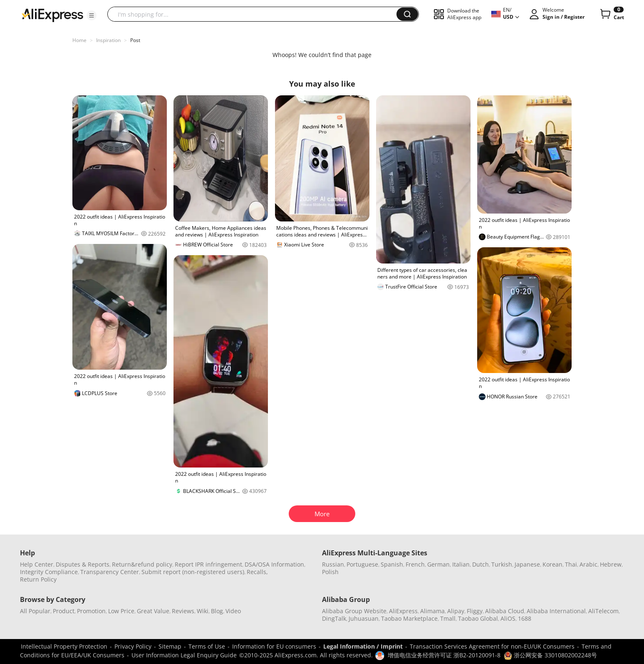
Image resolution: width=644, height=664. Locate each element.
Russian (333, 564)
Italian (461, 564)
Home (79, 40)
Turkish (502, 564)
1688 (525, 618)
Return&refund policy (142, 564)
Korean (552, 564)
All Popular (35, 611)
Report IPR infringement (208, 564)
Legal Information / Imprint (363, 646)
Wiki (203, 611)
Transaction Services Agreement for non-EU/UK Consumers (492, 646)
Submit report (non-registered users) (193, 572)
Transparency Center (110, 572)
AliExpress (403, 611)
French (415, 564)
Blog (217, 611)
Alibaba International (556, 611)
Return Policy (38, 579)
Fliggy (475, 611)
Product (64, 611)
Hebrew (611, 564)
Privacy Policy (133, 646)
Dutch (481, 564)
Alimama (432, 611)
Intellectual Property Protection (64, 646)
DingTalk (334, 618)
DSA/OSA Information (274, 564)
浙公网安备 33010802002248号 (550, 655)
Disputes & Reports (83, 564)
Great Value (153, 611)
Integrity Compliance (49, 572)
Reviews (183, 611)
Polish (330, 572)
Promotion (91, 611)
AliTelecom (603, 611)
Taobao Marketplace (409, 618)
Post (135, 40)
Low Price (121, 611)
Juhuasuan (364, 618)
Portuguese (362, 564)
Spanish (392, 564)
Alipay (456, 611)
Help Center (37, 564)
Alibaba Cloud (505, 611)
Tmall (448, 618)
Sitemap (170, 646)
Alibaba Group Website (354, 611)
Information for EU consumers (274, 646)
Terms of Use (207, 646)
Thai (571, 564)
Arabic (588, 564)
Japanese (527, 564)
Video (233, 611)
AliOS (508, 618)
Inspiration (108, 40)
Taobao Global (478, 618)
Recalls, (257, 572)
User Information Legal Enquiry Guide (184, 655)
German (438, 564)
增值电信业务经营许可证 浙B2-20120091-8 (444, 655)
